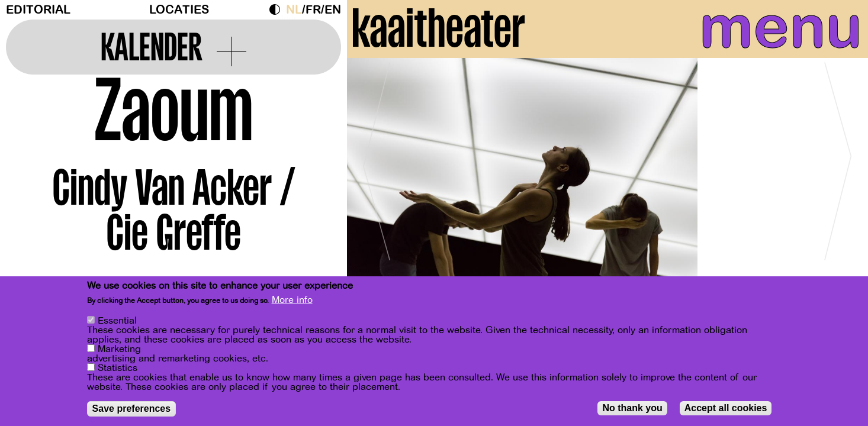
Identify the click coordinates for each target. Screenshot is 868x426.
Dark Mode (278, 9)
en (333, 10)
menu (752, 35)
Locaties (179, 10)
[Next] (838, 192)
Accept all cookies (726, 408)
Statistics (118, 368)
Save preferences (132, 409)
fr (313, 10)
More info (292, 300)
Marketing (119, 349)
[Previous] (377, 192)
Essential (117, 321)
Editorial (38, 10)
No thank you (632, 408)
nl (294, 10)
